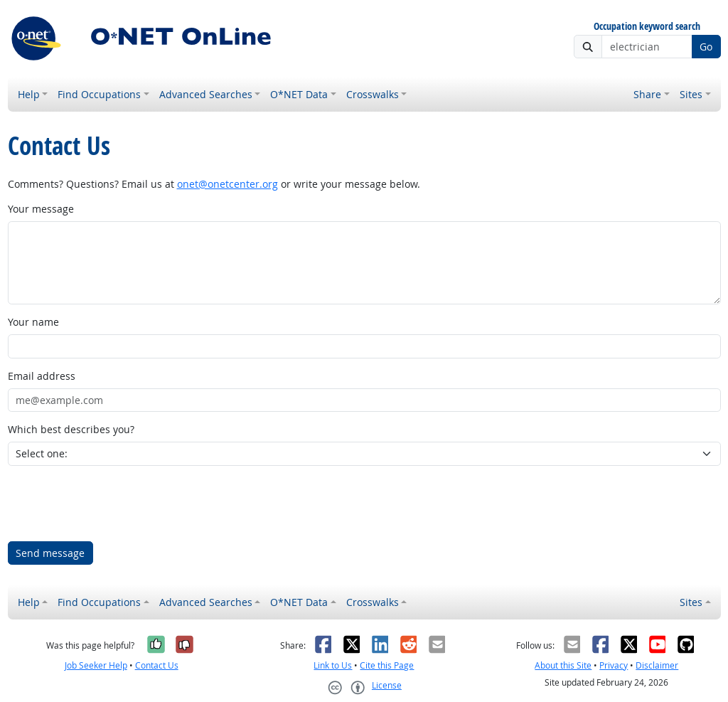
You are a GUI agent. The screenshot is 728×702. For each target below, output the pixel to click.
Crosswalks (373, 94)
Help (29, 94)
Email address (42, 376)
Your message (41, 209)
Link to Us (333, 665)
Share (647, 94)
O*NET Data (299, 94)
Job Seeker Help (96, 665)
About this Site (563, 665)
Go (706, 47)
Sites (691, 94)
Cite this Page (387, 665)
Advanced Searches (206, 94)
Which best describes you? (71, 429)
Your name (33, 322)
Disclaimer (657, 665)
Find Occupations (99, 94)
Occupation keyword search (647, 27)
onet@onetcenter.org (227, 184)
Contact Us (157, 665)
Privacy (614, 665)
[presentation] (116, 504)
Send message (50, 553)
